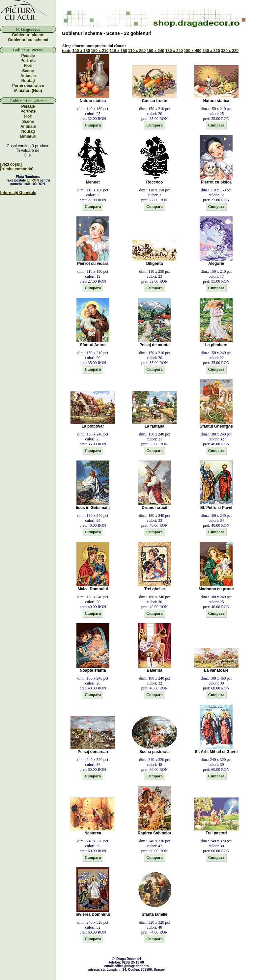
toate (67, 51)
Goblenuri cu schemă (28, 40)
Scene (28, 71)
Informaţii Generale (18, 193)
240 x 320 (211, 51)
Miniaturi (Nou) (28, 91)
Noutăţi (28, 81)
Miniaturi (28, 136)
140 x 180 (81, 51)
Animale (28, 76)
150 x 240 (155, 51)
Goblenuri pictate (28, 35)
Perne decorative (28, 86)
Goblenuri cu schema (28, 101)
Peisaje (28, 56)
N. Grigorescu (28, 29)
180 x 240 (174, 51)
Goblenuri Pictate (28, 50)
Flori (28, 66)
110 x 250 (137, 51)
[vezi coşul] (11, 164)
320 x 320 (230, 51)
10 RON (33, 180)
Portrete (28, 61)
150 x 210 (100, 51)
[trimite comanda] (17, 169)
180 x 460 (193, 51)
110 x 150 (118, 51)
